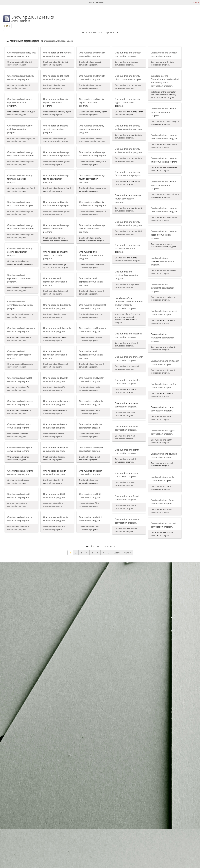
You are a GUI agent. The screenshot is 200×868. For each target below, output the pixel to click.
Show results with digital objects (57, 41)
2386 (117, 553)
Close (196, 2)
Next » (127, 553)
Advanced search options (100, 32)
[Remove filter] (10, 26)
